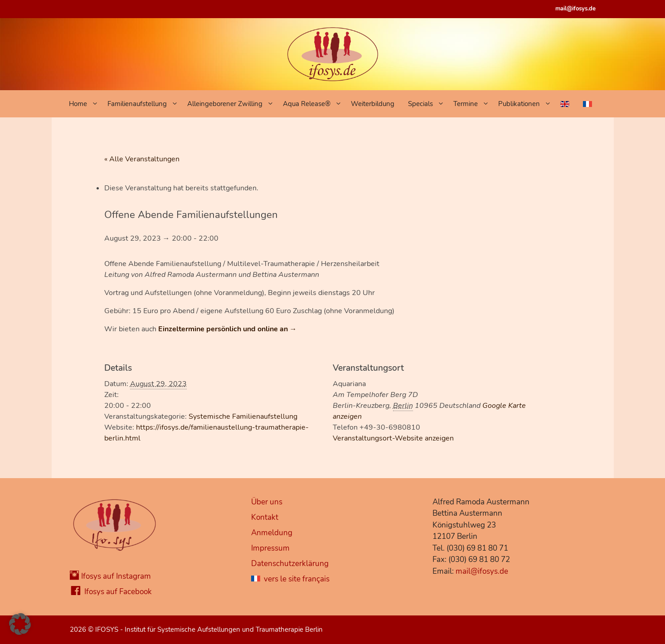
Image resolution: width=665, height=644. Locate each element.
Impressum (270, 548)
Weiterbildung (373, 104)
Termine (473, 104)
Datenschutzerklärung (290, 564)
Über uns (267, 502)
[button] (20, 624)
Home (86, 104)
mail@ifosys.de (575, 9)
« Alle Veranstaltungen (142, 159)
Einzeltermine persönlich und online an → (228, 329)
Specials (428, 104)
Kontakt (265, 517)
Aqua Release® (315, 104)
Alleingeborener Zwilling (233, 104)
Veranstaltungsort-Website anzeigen (393, 438)
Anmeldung (272, 533)
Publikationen (527, 104)
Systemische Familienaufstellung (243, 416)
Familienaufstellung (145, 104)
